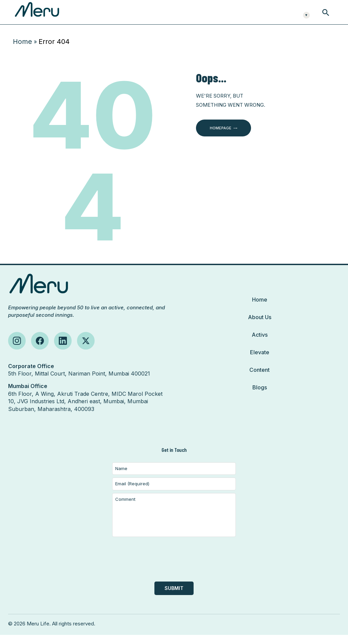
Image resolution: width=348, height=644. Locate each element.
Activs (260, 344)
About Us (260, 326)
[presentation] (174, 572)
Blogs (260, 396)
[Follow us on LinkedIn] (63, 350)
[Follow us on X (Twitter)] (86, 350)
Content (259, 379)
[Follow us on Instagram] (17, 350)
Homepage (221, 137)
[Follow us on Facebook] (40, 350)
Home (22, 51)
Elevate (260, 361)
